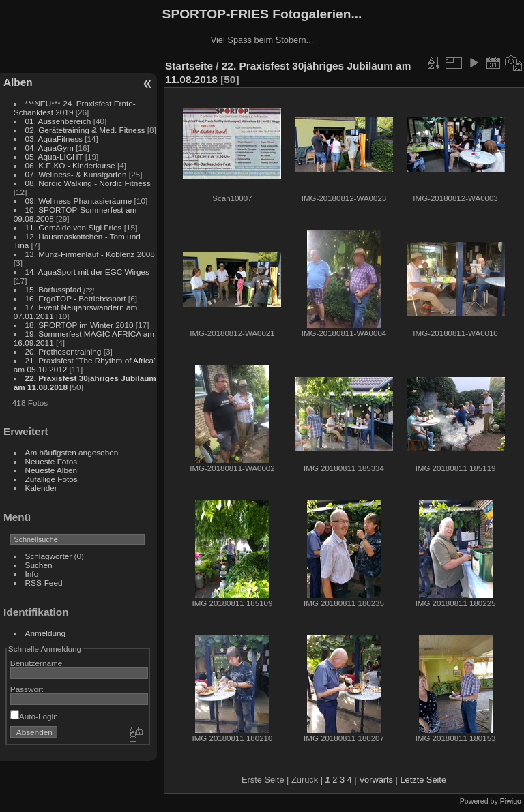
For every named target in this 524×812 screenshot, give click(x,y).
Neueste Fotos (52, 461)
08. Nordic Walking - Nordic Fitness (88, 183)
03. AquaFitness (54, 139)
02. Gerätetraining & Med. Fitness (85, 130)
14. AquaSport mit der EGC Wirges (87, 272)
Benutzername (37, 663)
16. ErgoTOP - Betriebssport (76, 298)
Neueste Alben (52, 470)
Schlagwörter (49, 556)
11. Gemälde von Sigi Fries (74, 227)
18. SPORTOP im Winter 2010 (79, 325)
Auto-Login (34, 716)
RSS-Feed (44, 583)
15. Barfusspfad (53, 289)
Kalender (41, 488)
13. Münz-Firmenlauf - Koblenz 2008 (90, 254)
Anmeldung (46, 633)
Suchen (39, 565)
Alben (18, 82)
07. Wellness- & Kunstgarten (76, 174)
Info (32, 574)
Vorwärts (376, 780)
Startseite (189, 66)
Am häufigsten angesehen (72, 452)
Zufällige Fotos (52, 479)
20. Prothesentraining (63, 351)
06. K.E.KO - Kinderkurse (70, 165)
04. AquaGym (49, 148)
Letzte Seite (423, 780)
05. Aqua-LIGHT (54, 156)
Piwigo (511, 801)
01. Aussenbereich (58, 121)
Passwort (27, 689)
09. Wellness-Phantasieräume (79, 201)
